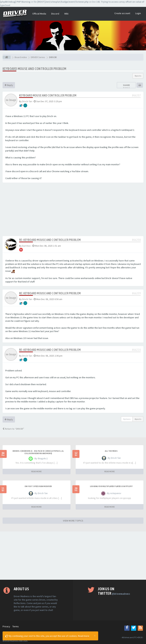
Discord (55, 14)
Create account (122, 13)
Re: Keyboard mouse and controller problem (50, 240)
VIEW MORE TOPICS (73, 521)
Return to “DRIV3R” (13, 429)
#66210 (136, 350)
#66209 (136, 293)
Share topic (126, 87)
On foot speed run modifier (38, 486)
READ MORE (36, 471)
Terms (16, 626)
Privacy (6, 626)
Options (127, 419)
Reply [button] (9, 85)
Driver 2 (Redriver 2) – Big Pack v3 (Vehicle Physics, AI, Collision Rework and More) (38, 452)
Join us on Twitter (114, 591)
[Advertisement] (73, 210)
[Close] (95, 636)
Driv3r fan (27, 101)
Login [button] (138, 13)
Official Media (39, 14)
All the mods (111, 451)
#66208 (136, 240)
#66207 (136, 95)
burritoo (26, 246)
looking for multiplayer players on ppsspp (111, 486)
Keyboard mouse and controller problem (34, 69)
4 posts (138, 76)
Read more (84, 636)
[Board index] (7, 57)
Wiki (66, 14)
